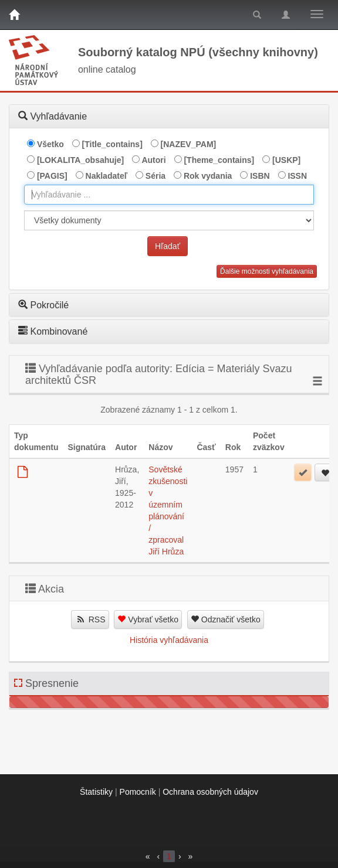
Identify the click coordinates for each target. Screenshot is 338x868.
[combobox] (169, 195)
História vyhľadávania (169, 640)
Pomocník (138, 792)
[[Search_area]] (169, 220)
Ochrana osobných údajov (210, 792)
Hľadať (168, 246)
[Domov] (14, 15)
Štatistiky (96, 792)
